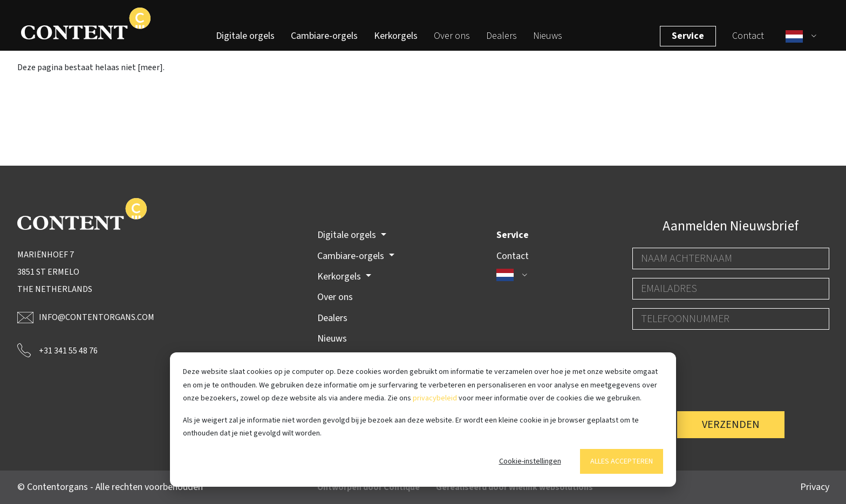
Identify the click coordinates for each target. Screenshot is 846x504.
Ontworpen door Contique (369, 487)
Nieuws (548, 41)
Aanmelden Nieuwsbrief (731, 226)
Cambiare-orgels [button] (352, 256)
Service (691, 41)
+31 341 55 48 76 (57, 350)
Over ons (452, 41)
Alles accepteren (622, 461)
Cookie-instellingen (530, 461)
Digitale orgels (245, 41)
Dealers (502, 41)
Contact (751, 41)
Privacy (815, 487)
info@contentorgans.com (86, 317)
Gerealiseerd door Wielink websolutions (514, 487)
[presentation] (714, 359)
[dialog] (423, 420)
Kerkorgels (396, 41)
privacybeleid (435, 398)
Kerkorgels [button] (340, 277)
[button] (805, 41)
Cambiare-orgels (324, 41)
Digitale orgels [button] (348, 236)
